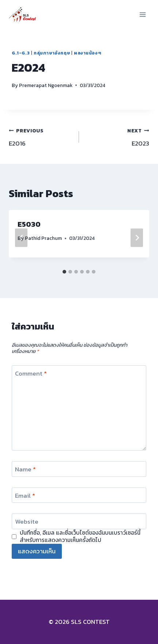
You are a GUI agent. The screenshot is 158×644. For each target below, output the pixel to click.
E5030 (29, 224)
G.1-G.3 (21, 53)
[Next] (137, 238)
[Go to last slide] (21, 238)
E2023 (117, 137)
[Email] (79, 495)
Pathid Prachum (43, 238)
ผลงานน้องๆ (88, 53)
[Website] (79, 521)
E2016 (41, 137)
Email (25, 496)
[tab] (64, 272)
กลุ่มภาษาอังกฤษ (52, 53)
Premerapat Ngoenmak (46, 85)
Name (25, 470)
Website (27, 522)
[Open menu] (142, 14)
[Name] (79, 469)
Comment (31, 374)
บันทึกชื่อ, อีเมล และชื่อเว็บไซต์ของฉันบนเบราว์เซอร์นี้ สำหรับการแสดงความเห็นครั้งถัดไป (80, 536)
